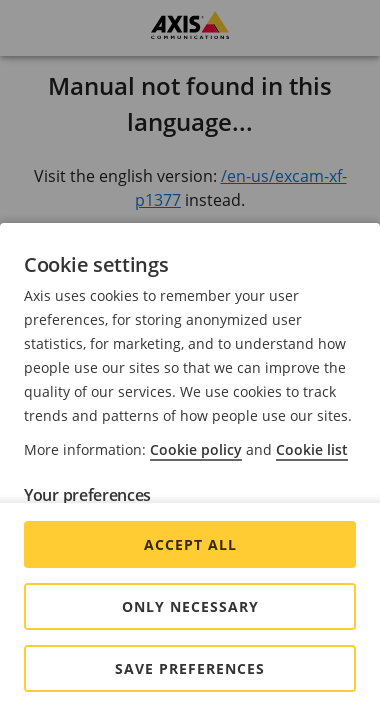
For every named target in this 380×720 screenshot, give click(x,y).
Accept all (190, 544)
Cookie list (312, 449)
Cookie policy (196, 449)
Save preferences (190, 668)
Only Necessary (190, 606)
